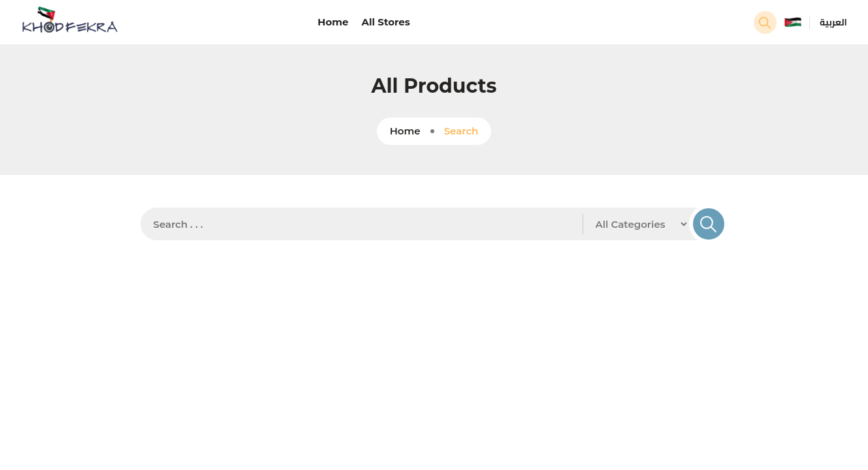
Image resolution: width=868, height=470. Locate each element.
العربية (833, 22)
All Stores (386, 22)
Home (333, 22)
